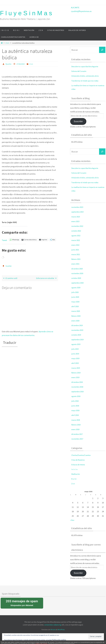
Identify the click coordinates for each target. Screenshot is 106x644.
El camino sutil (10, 278)
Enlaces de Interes (79, 465)
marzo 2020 (76, 311)
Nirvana (53, 630)
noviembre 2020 (78, 273)
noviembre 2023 (78, 207)
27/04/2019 (22, 64)
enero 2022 (76, 245)
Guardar (9, 266)
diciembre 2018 (78, 382)
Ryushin (9, 64)
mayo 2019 (76, 358)
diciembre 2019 (78, 325)
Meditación (76, 474)
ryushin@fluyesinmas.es (81, 11)
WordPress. (61, 630)
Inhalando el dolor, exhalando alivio (86, 76)
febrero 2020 (77, 316)
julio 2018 (75, 401)
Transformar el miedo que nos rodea (87, 81)
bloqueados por (22, 603)
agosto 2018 (76, 396)
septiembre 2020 (78, 283)
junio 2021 (76, 250)
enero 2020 (76, 321)
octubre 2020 (77, 278)
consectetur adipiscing (53, 625)
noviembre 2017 (78, 439)
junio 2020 (76, 297)
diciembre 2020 (78, 269)
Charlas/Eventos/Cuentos (82, 455)
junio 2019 (76, 354)
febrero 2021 (77, 259)
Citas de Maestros (79, 460)
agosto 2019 (76, 344)
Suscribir (78, 121)
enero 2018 (76, 429)
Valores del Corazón (80, 71)
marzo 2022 (76, 240)
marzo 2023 (76, 217)
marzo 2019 (76, 368)
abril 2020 (75, 306)
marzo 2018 (76, 420)
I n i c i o (75, 469)
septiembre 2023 (78, 212)
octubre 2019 (77, 335)
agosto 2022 (76, 235)
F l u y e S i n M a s (26, 13)
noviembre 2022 (78, 226)
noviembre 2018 (78, 387)
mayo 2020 (76, 302)
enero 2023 (76, 221)
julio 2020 (75, 292)
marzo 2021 (76, 254)
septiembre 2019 (78, 339)
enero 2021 (76, 264)
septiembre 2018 (78, 391)
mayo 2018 (76, 410)
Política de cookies (60, 640)
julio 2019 (75, 349)
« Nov (72, 520)
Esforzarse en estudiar (46, 278)
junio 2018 (76, 406)
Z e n (7, 43)
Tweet (4, 240)
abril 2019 (75, 363)
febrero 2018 (77, 425)
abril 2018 (75, 415)
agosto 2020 (76, 287)
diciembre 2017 (78, 434)
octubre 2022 (77, 231)
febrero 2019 (77, 373)
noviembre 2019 (78, 330)
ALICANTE (75, 7)
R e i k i (74, 479)
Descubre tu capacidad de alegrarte (86, 66)
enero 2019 (76, 377)
